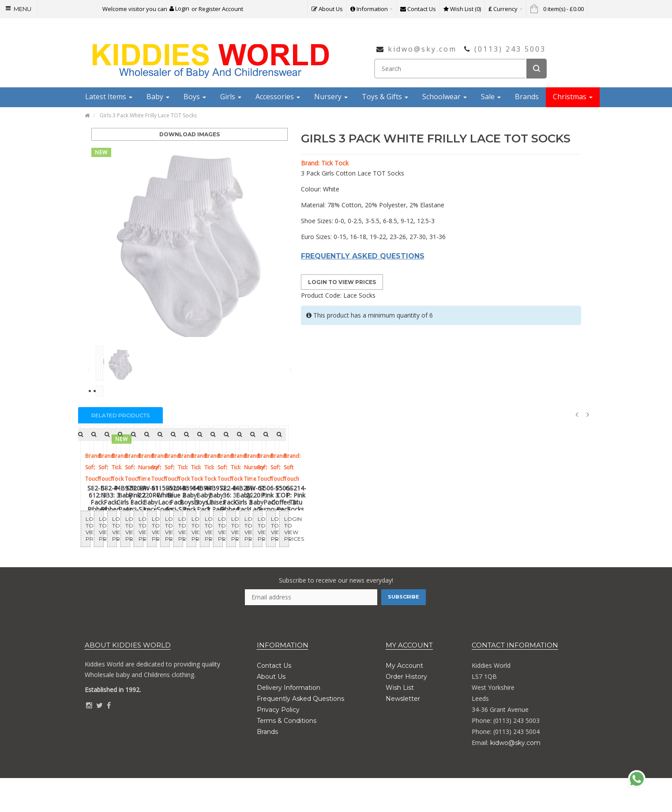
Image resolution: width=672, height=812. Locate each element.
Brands (267, 766)
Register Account (221, 9)
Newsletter (403, 733)
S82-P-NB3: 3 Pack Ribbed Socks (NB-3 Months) (271, 551)
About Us (271, 711)
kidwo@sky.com (422, 49)
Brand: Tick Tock (325, 163)
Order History (406, 711)
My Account (404, 700)
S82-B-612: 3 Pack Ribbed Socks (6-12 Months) (142, 551)
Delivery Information (289, 722)
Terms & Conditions (287, 755)
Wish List (400, 722)
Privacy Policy (278, 744)
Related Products (120, 415)
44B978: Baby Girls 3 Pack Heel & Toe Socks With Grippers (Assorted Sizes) (400, 551)
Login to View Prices (342, 282)
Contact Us (274, 700)
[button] (179, 9)
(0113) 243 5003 (510, 49)
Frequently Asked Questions (300, 733)
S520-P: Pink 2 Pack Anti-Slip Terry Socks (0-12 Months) (530, 551)
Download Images (190, 134)
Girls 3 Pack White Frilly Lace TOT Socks (148, 115)
